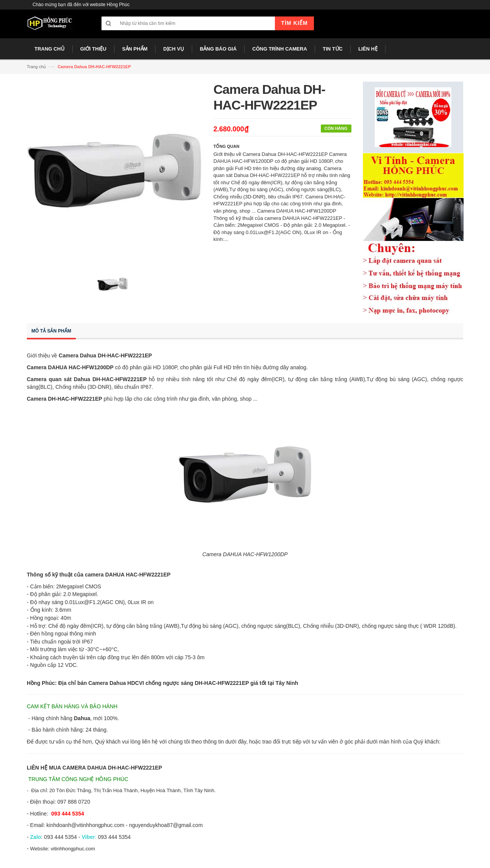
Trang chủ (36, 67)
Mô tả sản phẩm (51, 331)
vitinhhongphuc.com (73, 849)
